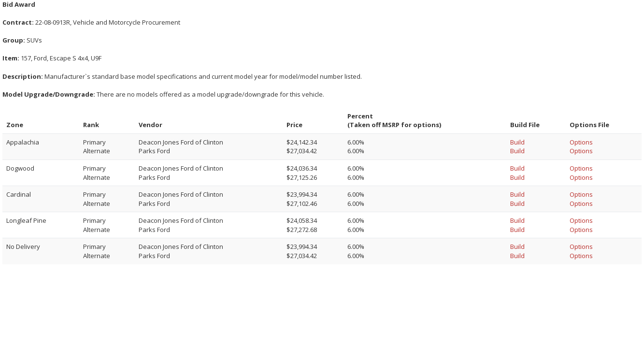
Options (581, 142)
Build (517, 142)
